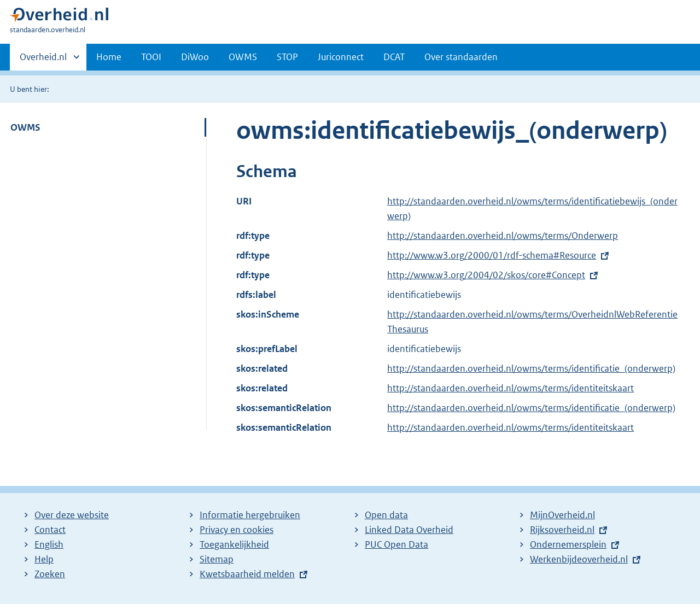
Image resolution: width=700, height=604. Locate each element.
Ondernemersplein (568, 544)
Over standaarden (461, 57)
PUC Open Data (396, 544)
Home (109, 57)
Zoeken (50, 574)
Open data (386, 515)
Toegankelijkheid (234, 544)
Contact (50, 530)
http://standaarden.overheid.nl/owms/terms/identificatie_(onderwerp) (531, 368)
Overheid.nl (43, 60)
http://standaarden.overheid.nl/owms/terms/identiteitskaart (511, 388)
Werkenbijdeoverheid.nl (579, 559)
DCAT (394, 57)
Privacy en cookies (237, 530)
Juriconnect (341, 57)
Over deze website (72, 515)
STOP (287, 57)
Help (44, 559)
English (49, 544)
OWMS (243, 57)
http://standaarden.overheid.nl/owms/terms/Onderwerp (503, 236)
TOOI (151, 57)
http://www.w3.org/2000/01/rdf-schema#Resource (492, 255)
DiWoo (195, 57)
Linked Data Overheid (409, 530)
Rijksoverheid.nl (562, 530)
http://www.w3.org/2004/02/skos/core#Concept (486, 275)
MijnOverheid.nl (562, 515)
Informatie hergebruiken (250, 515)
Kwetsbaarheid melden (247, 574)
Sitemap (217, 559)
